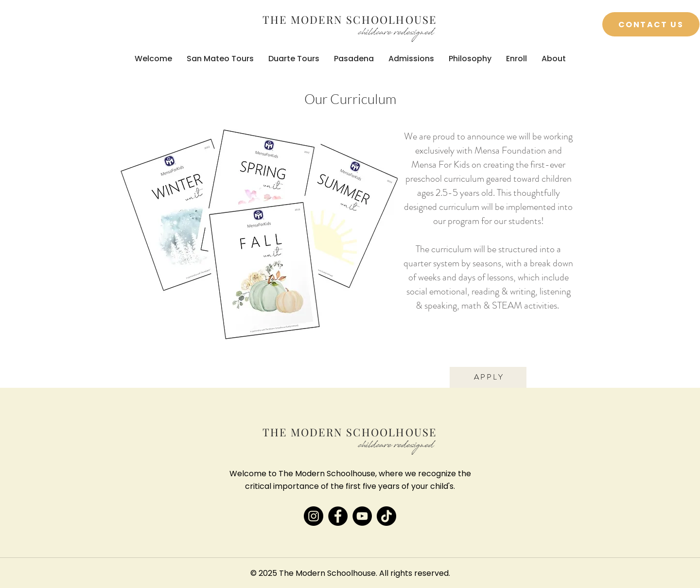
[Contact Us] (651, 24)
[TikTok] (386, 516)
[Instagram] (314, 516)
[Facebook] (338, 516)
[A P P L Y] (488, 377)
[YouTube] (362, 516)
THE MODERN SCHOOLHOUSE (350, 19)
